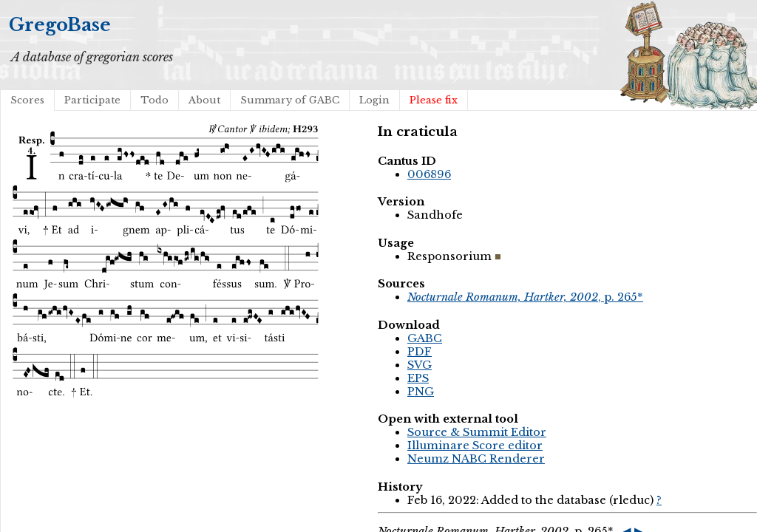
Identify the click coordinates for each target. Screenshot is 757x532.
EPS (418, 378)
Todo (155, 100)
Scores (27, 100)
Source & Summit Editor (477, 432)
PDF (420, 352)
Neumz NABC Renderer (476, 459)
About (204, 100)
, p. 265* (525, 297)
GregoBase (60, 25)
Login (374, 100)
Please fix (434, 100)
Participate (92, 100)
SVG (420, 365)
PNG (421, 392)
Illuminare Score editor (475, 446)
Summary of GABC (290, 100)
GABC (425, 338)
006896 (429, 174)
